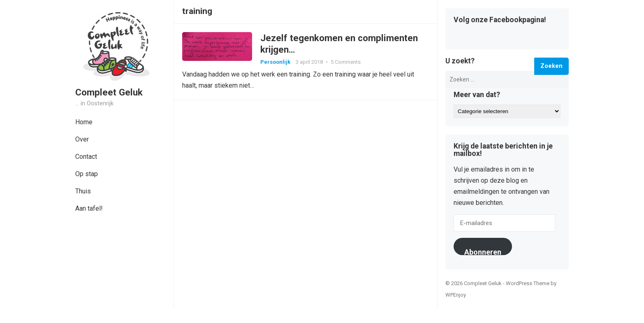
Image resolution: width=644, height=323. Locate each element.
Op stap (87, 174)
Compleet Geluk (109, 92)
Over (82, 139)
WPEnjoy (456, 295)
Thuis (83, 191)
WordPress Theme (528, 283)
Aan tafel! (89, 208)
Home (84, 122)
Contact (86, 157)
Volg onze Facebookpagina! (500, 20)
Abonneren (483, 251)
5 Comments (346, 62)
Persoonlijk (275, 62)
